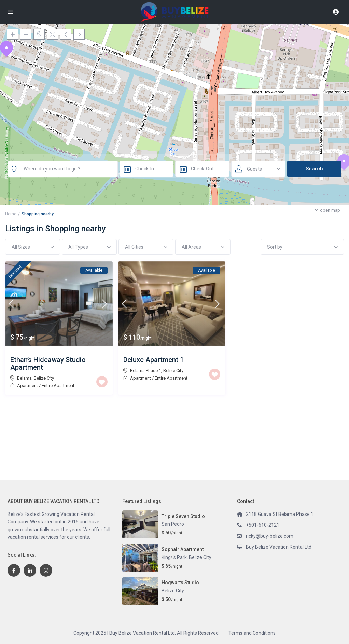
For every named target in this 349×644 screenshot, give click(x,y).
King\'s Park (174, 557)
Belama (24, 378)
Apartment (27, 386)
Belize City (44, 378)
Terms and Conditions (252, 633)
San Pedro (173, 524)
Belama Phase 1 (146, 371)
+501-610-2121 (263, 525)
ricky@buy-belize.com (270, 536)
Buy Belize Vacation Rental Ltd (279, 547)
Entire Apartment (58, 386)
